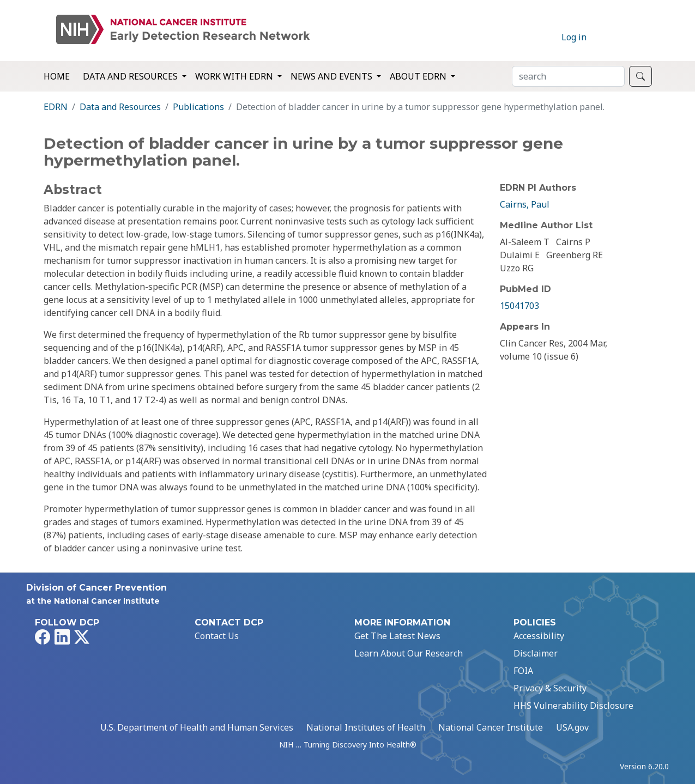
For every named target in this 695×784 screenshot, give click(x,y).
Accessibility (539, 636)
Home (57, 76)
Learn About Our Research (409, 653)
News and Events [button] (333, 76)
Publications (198, 107)
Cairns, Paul (525, 204)
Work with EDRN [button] (235, 76)
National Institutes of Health (366, 727)
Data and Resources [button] (131, 76)
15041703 (519, 306)
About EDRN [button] (419, 76)
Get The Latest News (397, 636)
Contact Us (217, 636)
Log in (574, 37)
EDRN (56, 107)
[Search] (568, 76)
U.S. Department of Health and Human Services (197, 727)
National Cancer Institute (491, 727)
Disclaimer (536, 653)
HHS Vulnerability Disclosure (573, 706)
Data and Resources (120, 107)
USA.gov (572, 727)
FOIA (523, 671)
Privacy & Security (550, 688)
